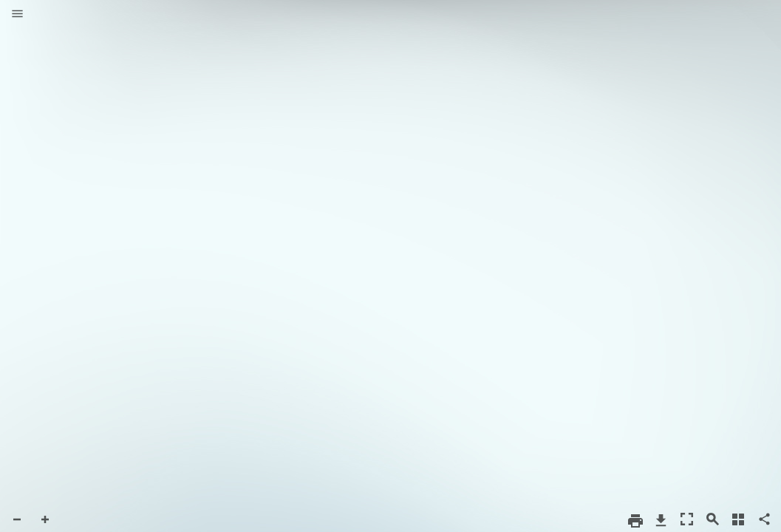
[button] (17, 15)
